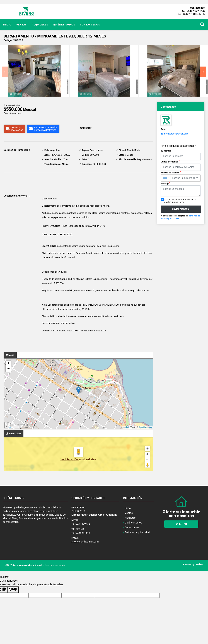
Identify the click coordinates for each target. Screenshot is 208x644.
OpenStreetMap (146, 427)
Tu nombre (167, 151)
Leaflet (126, 427)
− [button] (9, 369)
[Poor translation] (13, 590)
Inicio (7, 25)
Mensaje (165, 183)
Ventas (22, 25)
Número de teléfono (171, 173)
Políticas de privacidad (137, 532)
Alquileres (40, 25)
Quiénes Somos (64, 25)
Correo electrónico (170, 162)
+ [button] (9, 364)
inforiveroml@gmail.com (176, 134)
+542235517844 (196, 11)
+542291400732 (192, 14)
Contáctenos (90, 25)
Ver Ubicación (70, 459)
